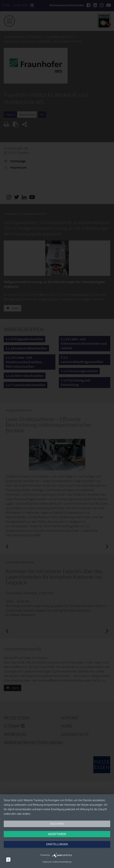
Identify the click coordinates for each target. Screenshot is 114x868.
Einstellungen (57, 844)
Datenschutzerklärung (62, 862)
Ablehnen (57, 824)
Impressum (47, 862)
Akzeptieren (57, 834)
